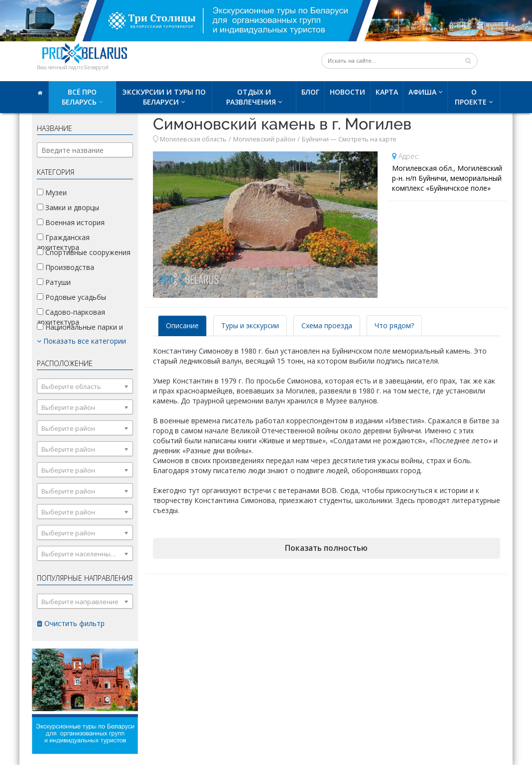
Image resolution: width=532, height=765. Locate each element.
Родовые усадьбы (71, 297)
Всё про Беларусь (79, 97)
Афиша (422, 92)
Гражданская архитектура (63, 242)
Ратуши (54, 282)
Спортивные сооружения (84, 252)
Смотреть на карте (367, 139)
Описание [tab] (182, 325)
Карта (387, 92)
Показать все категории (81, 341)
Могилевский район (264, 139)
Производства (66, 267)
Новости (347, 92)
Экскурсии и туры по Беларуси (164, 97)
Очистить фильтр (71, 623)
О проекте (471, 97)
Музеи (52, 192)
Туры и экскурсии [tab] (250, 325)
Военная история (71, 222)
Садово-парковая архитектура (71, 317)
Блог (310, 92)
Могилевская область (193, 139)
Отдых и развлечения (251, 97)
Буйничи (315, 139)
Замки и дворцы (68, 207)
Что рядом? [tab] (394, 325)
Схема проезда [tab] (327, 325)
